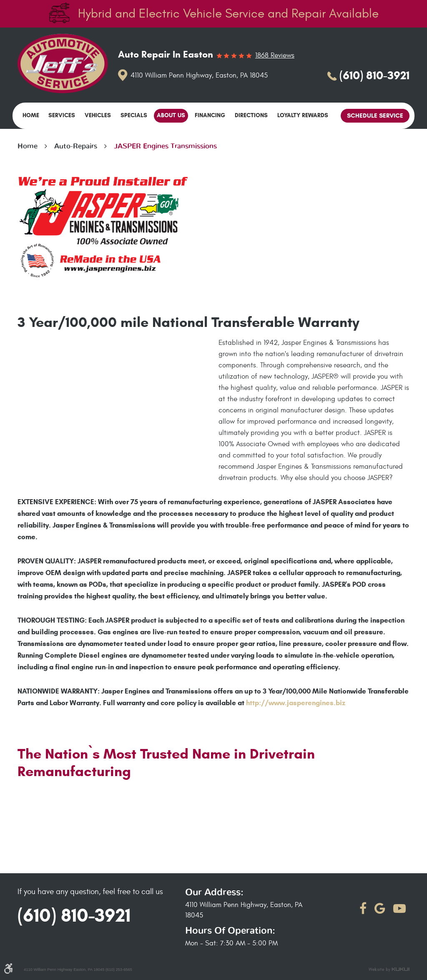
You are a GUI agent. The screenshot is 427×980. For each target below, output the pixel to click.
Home (31, 115)
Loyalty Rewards (303, 115)
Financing (210, 115)
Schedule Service (375, 116)
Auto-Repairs (76, 146)
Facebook (363, 909)
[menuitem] (31, 116)
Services (62, 115)
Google (380, 909)
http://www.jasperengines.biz (296, 703)
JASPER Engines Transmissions (165, 146)
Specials (134, 115)
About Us (171, 115)
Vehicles (98, 115)
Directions (251, 115)
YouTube (399, 909)
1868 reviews (275, 56)
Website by (389, 970)
